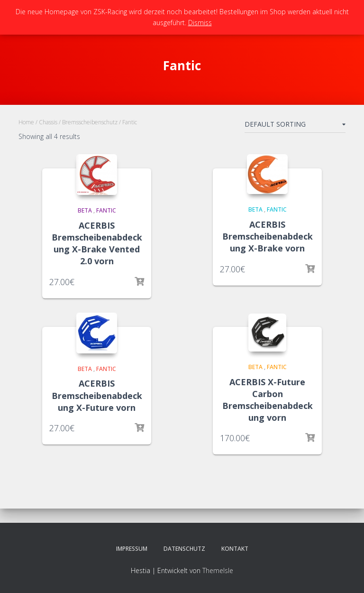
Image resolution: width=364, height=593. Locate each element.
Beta (85, 210)
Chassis (48, 122)
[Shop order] (295, 126)
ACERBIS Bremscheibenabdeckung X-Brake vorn (268, 236)
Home (26, 122)
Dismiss (200, 23)
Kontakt (235, 549)
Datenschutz (184, 549)
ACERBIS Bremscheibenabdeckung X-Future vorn (97, 395)
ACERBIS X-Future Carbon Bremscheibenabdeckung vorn (268, 400)
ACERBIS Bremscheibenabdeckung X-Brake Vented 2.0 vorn (97, 243)
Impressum (132, 549)
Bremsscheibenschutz (90, 122)
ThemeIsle (218, 570)
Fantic (106, 210)
